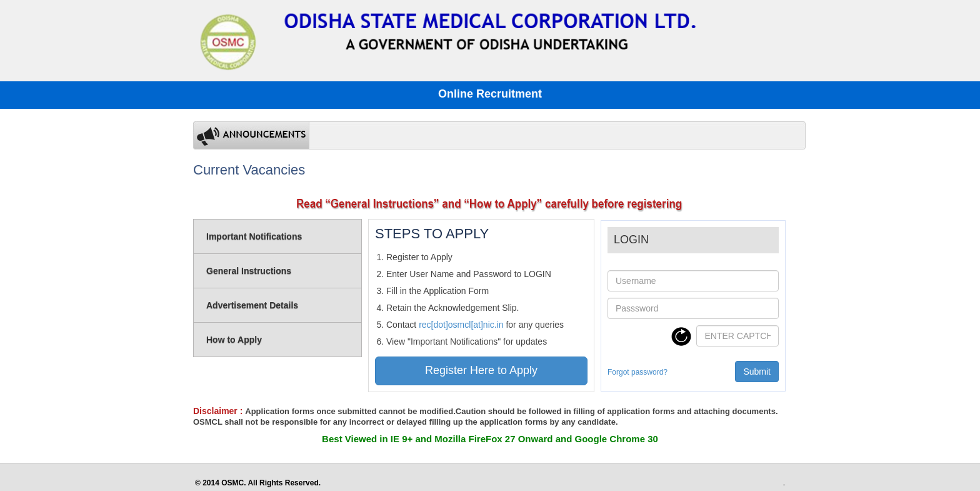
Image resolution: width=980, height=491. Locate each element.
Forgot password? (637, 372)
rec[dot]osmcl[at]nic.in (461, 325)
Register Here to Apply (481, 370)
